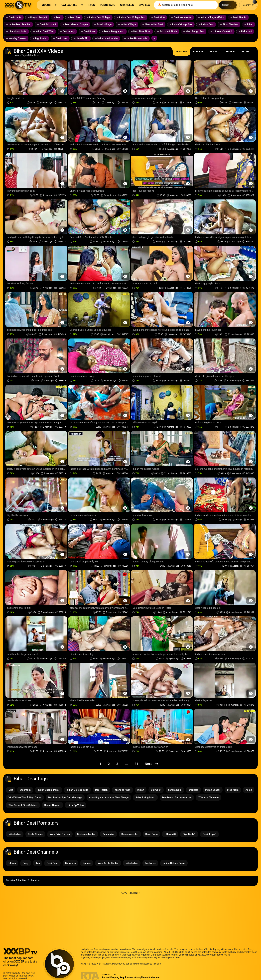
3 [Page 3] (117, 764)
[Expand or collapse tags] (154, 38)
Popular (198, 51)
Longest (230, 51)
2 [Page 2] (109, 764)
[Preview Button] (62, 91)
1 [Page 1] (100, 764)
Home (17, 55)
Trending (181, 51)
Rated (245, 51)
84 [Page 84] (136, 764)
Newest (214, 51)
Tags (24, 55)
